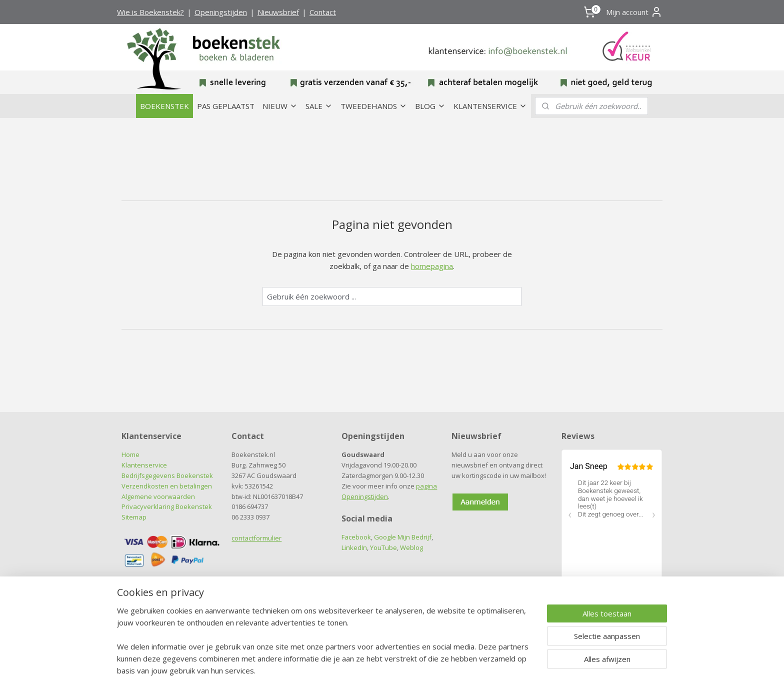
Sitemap (134, 517)
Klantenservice (144, 465)
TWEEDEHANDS (374, 106)
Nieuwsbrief (278, 12)
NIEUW (280, 106)
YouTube (383, 547)
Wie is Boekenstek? (150, 12)
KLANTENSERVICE (490, 106)
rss (372, 662)
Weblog (411, 547)
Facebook (356, 537)
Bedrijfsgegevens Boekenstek (167, 475)
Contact (323, 12)
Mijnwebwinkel (498, 662)
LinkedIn (354, 547)
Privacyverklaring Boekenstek (167, 506)
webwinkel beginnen (410, 662)
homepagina (432, 266)
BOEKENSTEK (164, 106)
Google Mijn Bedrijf (403, 537)
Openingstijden (221, 12)
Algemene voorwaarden (158, 496)
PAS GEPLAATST (226, 106)
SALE (319, 106)
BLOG (430, 106)
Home (130, 454)
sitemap (351, 662)
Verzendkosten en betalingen (167, 486)
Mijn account (634, 12)
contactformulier (256, 538)
